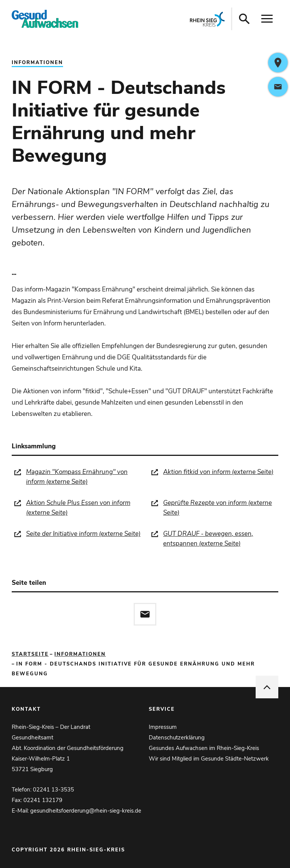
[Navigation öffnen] (267, 19)
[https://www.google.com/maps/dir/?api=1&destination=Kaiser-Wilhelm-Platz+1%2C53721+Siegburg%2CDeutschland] (278, 63)
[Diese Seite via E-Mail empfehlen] (145, 614)
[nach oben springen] (267, 687)
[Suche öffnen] (244, 19)
